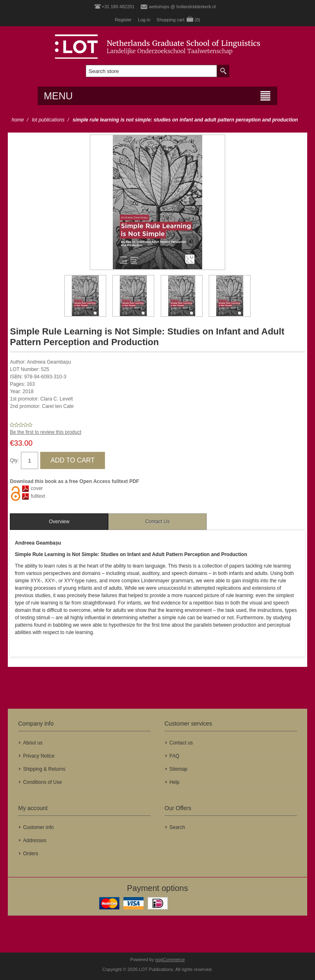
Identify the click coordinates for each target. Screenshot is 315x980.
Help (175, 782)
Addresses (35, 840)
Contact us (181, 743)
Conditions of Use (42, 782)
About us (33, 743)
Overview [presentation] (59, 522)
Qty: (14, 460)
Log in (144, 20)
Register (123, 20)
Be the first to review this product (46, 432)
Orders (31, 854)
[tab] (59, 522)
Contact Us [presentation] (157, 522)
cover (37, 488)
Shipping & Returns (44, 769)
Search (177, 827)
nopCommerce (170, 959)
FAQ (174, 756)
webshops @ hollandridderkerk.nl (182, 7)
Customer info (38, 827)
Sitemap (178, 769)
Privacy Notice (39, 756)
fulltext (38, 496)
